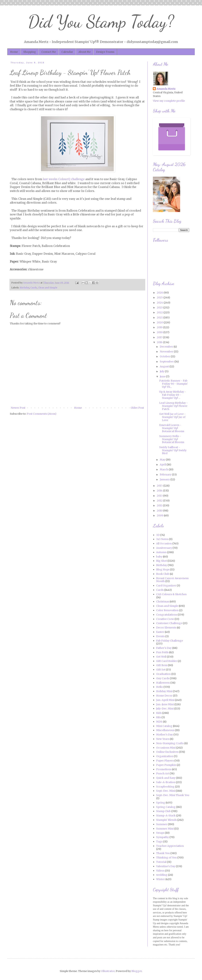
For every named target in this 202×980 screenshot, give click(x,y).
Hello (160, 687)
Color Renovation (167, 610)
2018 (160, 332)
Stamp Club (163, 811)
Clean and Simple (48, 288)
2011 (160, 505)
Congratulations (167, 615)
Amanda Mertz (166, 89)
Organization (165, 756)
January (165, 479)
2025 (160, 297)
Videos (160, 871)
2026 (160, 293)
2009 (160, 515)
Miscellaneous (165, 730)
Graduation (163, 674)
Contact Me (49, 52)
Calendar (67, 52)
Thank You (163, 853)
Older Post (137, 408)
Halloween (163, 683)
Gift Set (161, 670)
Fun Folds (162, 652)
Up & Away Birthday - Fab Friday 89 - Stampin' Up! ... (173, 395)
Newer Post (18, 408)
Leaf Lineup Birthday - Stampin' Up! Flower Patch (174, 406)
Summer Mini (165, 829)
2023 (160, 308)
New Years (163, 739)
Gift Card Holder (167, 661)
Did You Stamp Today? (101, 22)
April (163, 465)
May (163, 460)
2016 (160, 342)
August (165, 366)
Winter (161, 879)
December (167, 347)
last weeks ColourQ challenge (64, 179)
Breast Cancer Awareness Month (172, 580)
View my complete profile (169, 101)
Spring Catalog (166, 807)
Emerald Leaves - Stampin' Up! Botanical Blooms (172, 428)
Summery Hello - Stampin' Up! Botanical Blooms (172, 439)
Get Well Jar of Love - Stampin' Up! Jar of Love (172, 417)
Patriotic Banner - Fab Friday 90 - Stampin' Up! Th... (174, 384)
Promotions (164, 769)
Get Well (161, 657)
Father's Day (164, 648)
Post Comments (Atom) (42, 414)
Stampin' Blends (166, 820)
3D (158, 535)
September (167, 362)
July (162, 371)
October (165, 356)
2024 (160, 303)
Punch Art (163, 773)
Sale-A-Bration (166, 782)
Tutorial (161, 862)
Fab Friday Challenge (170, 641)
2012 (160, 501)
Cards (34, 288)
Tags (159, 842)
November (167, 352)
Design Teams (105, 52)
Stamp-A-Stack (166, 816)
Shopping (30, 52)
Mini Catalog (164, 726)
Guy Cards (163, 678)
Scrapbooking (165, 787)
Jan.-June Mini (165, 704)
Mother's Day (165, 735)
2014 (160, 491)
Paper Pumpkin (166, 765)
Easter (160, 632)
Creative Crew (165, 619)
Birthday (25, 288)
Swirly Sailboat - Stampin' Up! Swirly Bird (173, 450)
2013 (160, 496)
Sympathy (163, 837)
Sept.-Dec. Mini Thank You (173, 795)
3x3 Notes (162, 539)
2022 (160, 312)
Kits (159, 717)
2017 (160, 337)
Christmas (163, 602)
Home (14, 52)
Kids (159, 713)
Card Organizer (166, 586)
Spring (161, 803)
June (163, 376)
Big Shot (162, 561)
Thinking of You (166, 858)
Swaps (160, 833)
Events (160, 636)
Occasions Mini (166, 748)
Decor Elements (166, 628)
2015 (160, 486)
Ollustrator (108, 971)
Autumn (161, 552)
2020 (160, 322)
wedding (162, 875)
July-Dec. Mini (165, 709)
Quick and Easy (166, 778)
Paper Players (165, 761)
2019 (160, 327)
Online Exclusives (167, 752)
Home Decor (164, 696)
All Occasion (164, 543)
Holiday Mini (164, 691)
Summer (162, 824)
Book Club (163, 574)
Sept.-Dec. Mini (166, 791)
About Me (85, 52)
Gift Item (162, 665)
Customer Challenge (169, 623)
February (166, 475)
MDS (159, 722)
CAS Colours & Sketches (171, 594)
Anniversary (164, 548)
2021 (160, 318)
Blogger (137, 971)
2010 (160, 511)
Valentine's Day (166, 866)
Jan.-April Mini (165, 700)
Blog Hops (163, 570)
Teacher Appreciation (170, 846)
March (164, 469)
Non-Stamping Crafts (170, 743)
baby (159, 557)
